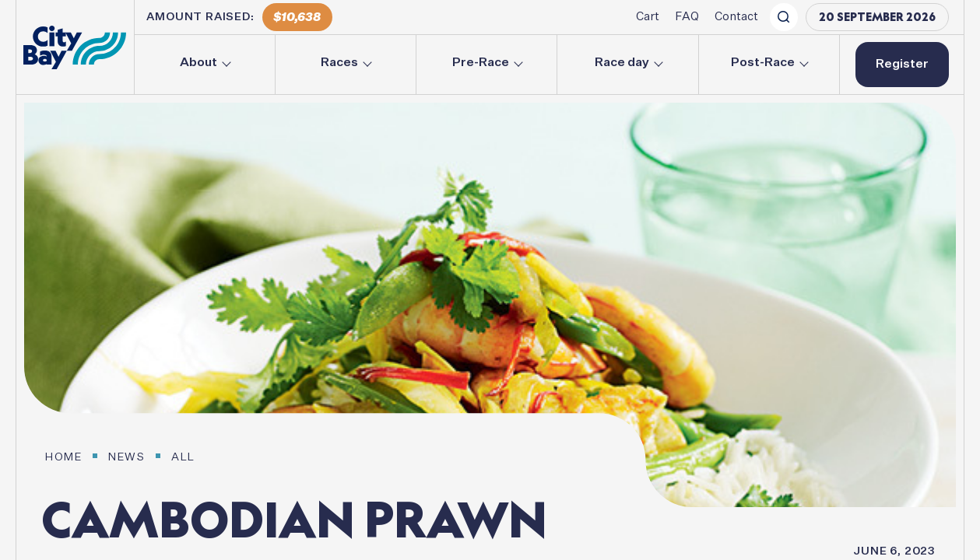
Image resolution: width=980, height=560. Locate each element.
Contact (736, 17)
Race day (622, 63)
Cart (648, 17)
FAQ (687, 17)
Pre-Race (481, 63)
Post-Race (763, 63)
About (198, 63)
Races (339, 63)
